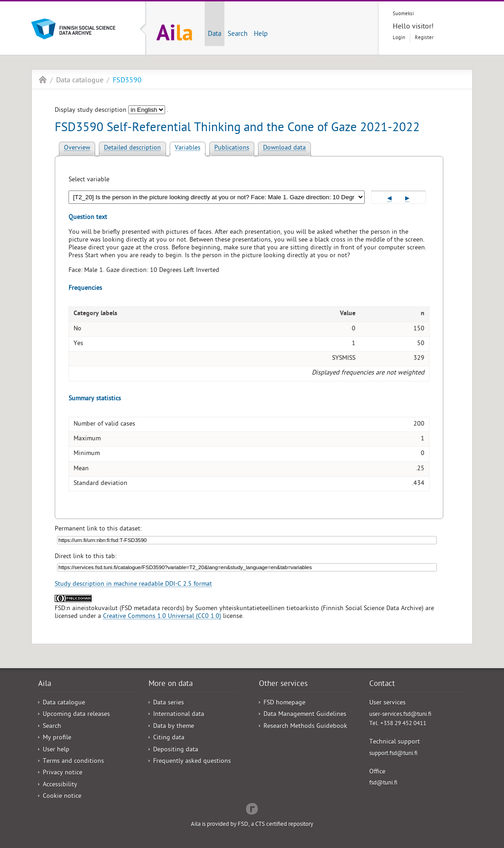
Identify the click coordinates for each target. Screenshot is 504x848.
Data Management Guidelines (305, 715)
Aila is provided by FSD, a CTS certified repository (252, 825)
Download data (284, 148)
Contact (382, 685)
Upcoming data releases (76, 715)
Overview (77, 148)
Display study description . (112, 111)
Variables (188, 148)
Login (399, 38)
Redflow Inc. (252, 808)
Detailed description (132, 148)
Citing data (169, 738)
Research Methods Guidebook (305, 727)
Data (215, 35)
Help (261, 35)
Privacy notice (63, 773)
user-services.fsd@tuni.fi (400, 715)
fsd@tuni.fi (383, 783)
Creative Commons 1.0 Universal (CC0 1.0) (162, 617)
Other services (283, 685)
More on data (171, 685)
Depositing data (176, 750)
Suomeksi (403, 14)
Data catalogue (80, 81)
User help (56, 750)
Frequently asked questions (192, 762)
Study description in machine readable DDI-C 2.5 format (133, 585)
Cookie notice (62, 797)
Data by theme (174, 727)
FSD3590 (127, 81)
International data (179, 715)
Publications (232, 148)
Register (424, 38)
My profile (57, 738)
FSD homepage (284, 703)
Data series (169, 703)
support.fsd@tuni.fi (393, 754)
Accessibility (60, 785)
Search (238, 35)
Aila (43, 80)
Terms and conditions (73, 762)
